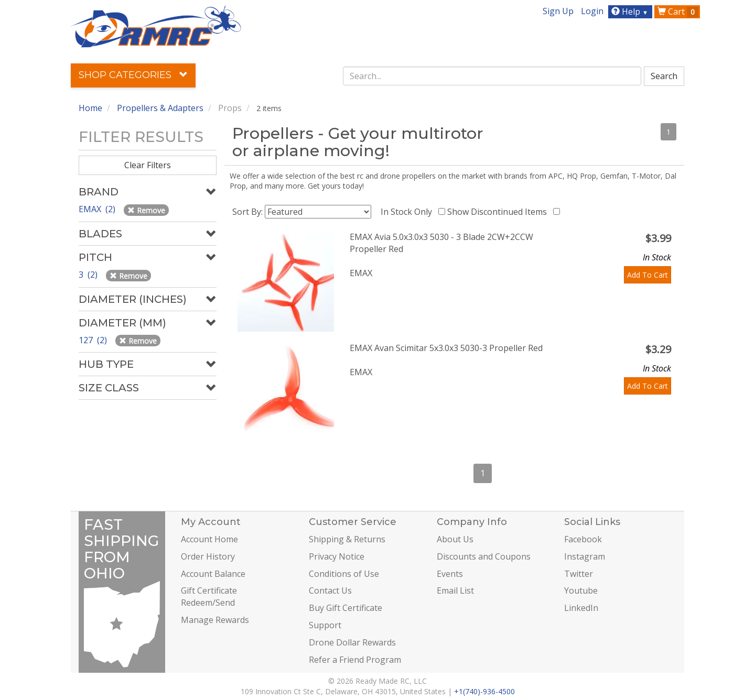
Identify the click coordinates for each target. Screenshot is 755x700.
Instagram (585, 556)
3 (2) (89, 275)
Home (90, 108)
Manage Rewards (215, 620)
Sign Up (558, 11)
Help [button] (631, 12)
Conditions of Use (344, 574)
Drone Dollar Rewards (352, 642)
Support (325, 625)
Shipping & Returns (347, 539)
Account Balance (213, 574)
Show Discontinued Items (499, 212)
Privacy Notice (337, 556)
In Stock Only (408, 212)
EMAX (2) (98, 209)
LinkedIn (581, 608)
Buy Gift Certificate (346, 608)
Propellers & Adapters (160, 108)
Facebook (583, 539)
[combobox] (492, 76)
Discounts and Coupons (484, 556)
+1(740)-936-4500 (484, 691)
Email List (455, 590)
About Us (455, 539)
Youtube (581, 590)
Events (450, 574)
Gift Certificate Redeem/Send (209, 597)
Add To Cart (648, 275)
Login (592, 11)
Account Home (209, 539)
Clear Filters (148, 165)
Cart (678, 12)
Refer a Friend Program (355, 660)
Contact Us (330, 590)
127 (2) (94, 340)
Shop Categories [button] (133, 75)
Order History (208, 556)
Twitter (579, 574)
